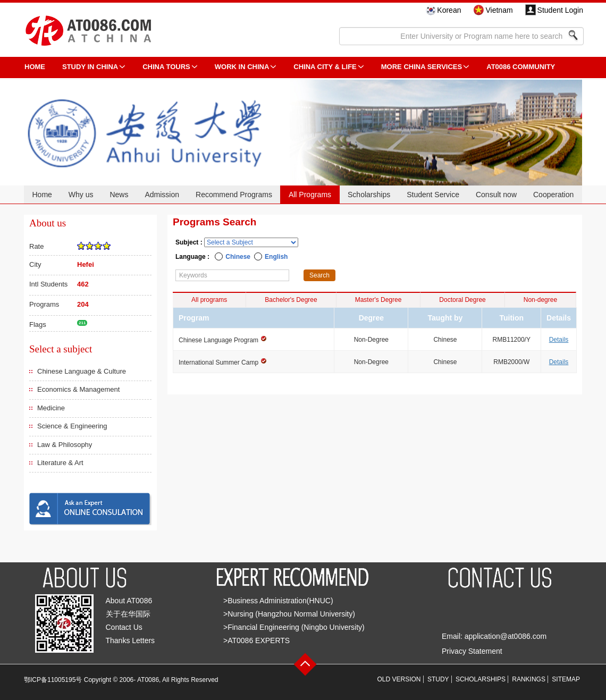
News (119, 195)
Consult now (496, 195)
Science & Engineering (72, 426)
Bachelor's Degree (291, 300)
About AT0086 (129, 601)
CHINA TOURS (166, 67)
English (276, 257)
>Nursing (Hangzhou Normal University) (289, 614)
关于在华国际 (128, 614)
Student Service (433, 195)
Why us (81, 195)
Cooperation (553, 195)
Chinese (238, 257)
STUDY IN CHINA (90, 67)
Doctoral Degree (462, 300)
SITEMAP (566, 679)
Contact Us (124, 627)
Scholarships (369, 195)
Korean (449, 10)
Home (42, 195)
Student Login (560, 10)
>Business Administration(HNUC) (278, 601)
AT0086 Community (521, 67)
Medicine (51, 408)
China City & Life (325, 67)
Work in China (242, 67)
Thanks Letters (131, 640)
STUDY (438, 679)
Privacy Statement (472, 651)
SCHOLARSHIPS (481, 679)
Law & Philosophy (65, 445)
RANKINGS (529, 679)
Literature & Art (60, 463)
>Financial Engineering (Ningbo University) (294, 627)
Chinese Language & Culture (82, 371)
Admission (162, 195)
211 (82, 323)
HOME (35, 67)
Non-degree (540, 300)
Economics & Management (78, 389)
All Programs (310, 195)
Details (559, 340)
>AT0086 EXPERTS (256, 640)
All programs (209, 300)
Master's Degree (378, 300)
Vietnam (499, 10)
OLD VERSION (399, 679)
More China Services (422, 67)
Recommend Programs (234, 195)
